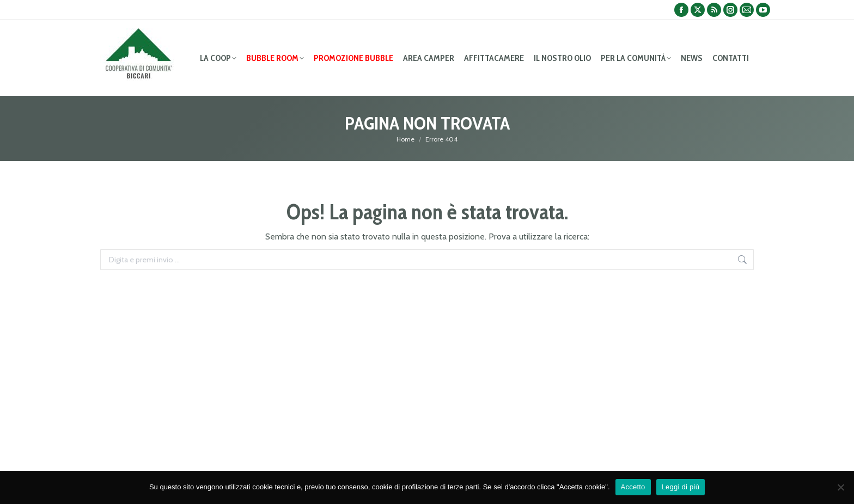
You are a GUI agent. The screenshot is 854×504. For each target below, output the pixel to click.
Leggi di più (681, 487)
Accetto (633, 487)
